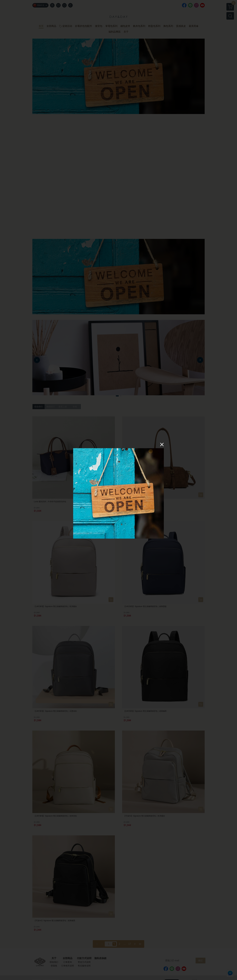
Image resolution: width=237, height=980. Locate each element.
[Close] (162, 444)
